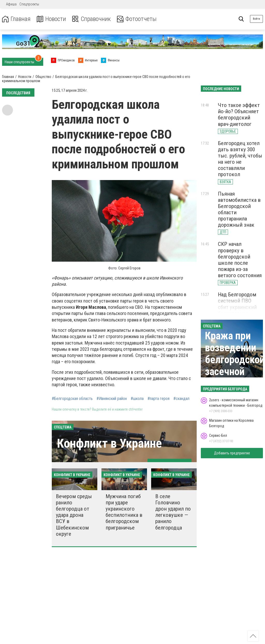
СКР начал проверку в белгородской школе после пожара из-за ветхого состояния (240, 260)
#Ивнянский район (112, 399)
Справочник (91, 19)
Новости (51, 19)
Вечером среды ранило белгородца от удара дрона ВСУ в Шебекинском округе (74, 515)
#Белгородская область (72, 399)
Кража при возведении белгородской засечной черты (235, 360)
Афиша (11, 4)
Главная (16, 19)
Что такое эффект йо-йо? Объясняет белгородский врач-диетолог (239, 115)
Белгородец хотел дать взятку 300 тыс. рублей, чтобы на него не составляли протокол (240, 159)
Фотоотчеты (137, 19)
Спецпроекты (29, 4)
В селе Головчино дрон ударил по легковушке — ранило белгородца (173, 512)
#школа (137, 399)
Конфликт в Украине (109, 443)
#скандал (181, 399)
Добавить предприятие (232, 453)
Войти (256, 19)
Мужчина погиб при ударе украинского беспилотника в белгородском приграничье (124, 512)
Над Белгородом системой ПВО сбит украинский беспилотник (237, 304)
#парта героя (159, 399)
